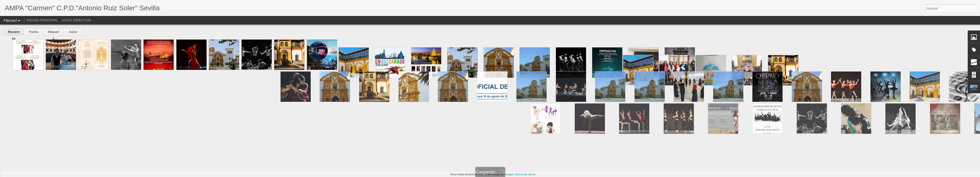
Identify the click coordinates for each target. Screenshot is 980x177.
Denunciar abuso (525, 174)
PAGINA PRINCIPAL (42, 20)
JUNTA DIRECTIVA (76, 20)
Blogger (509, 174)
